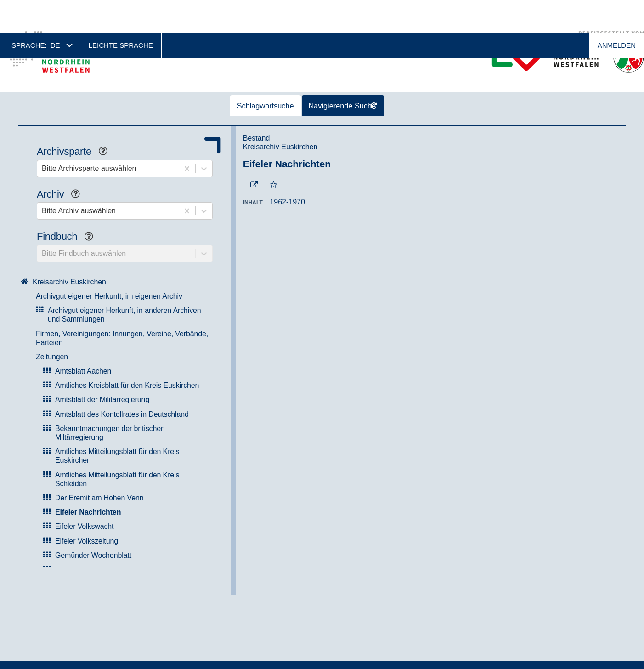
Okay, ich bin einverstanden (555, 646)
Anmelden (617, 12)
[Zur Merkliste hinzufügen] (274, 152)
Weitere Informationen (374, 660)
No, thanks (608, 646)
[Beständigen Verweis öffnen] (254, 152)
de (55, 12)
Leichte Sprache (121, 12)
